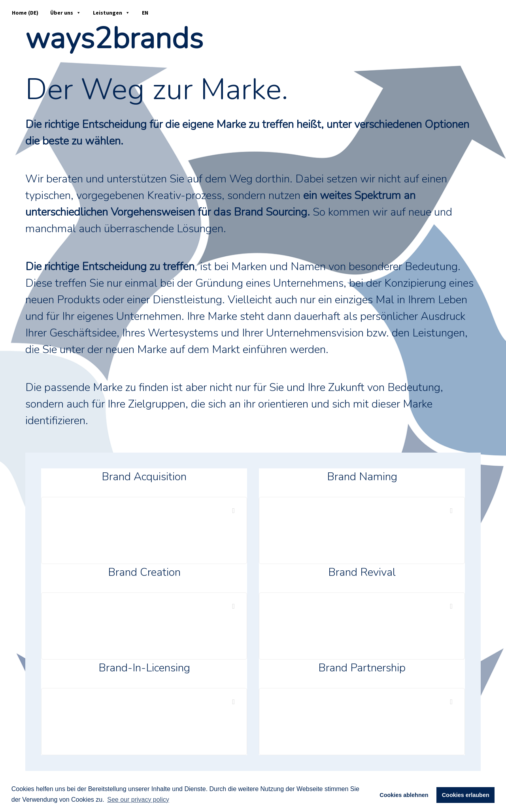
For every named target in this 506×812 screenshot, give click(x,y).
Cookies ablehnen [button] (404, 795)
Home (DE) (25, 13)
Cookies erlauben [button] (466, 795)
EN (145, 13)
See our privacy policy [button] (138, 800)
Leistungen (111, 13)
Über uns (66, 13)
